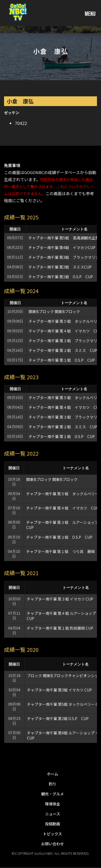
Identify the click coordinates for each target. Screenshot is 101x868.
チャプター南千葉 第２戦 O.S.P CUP (59, 537)
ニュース (53, 814)
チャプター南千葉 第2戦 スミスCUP (60, 267)
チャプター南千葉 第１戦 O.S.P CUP (62, 360)
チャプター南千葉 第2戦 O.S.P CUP (58, 718)
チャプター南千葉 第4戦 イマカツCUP (62, 247)
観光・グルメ (53, 794)
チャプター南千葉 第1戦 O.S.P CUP (61, 277)
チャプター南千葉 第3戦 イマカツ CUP (59, 690)
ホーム (53, 774)
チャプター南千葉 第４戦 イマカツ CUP (62, 508)
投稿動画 (53, 824)
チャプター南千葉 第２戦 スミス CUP (63, 350)
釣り (53, 784)
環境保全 (53, 804)
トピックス (53, 834)
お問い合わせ (53, 844)
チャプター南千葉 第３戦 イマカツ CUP (60, 599)
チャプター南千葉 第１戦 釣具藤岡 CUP (60, 628)
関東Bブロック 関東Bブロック (54, 311)
